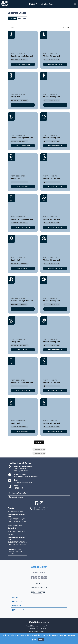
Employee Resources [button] (39, 588)
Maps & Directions (32, 626)
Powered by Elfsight (40, 449)
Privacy (42, 631)
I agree (41, 640)
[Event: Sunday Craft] (23, 91)
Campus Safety (33, 631)
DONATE (16, 597)
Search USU (34, 629)
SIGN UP (17, 606)
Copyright (43, 629)
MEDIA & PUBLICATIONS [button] (39, 592)
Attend (18, 610)
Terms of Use (44, 626)
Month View (22, 18)
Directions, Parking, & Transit (18, 493)
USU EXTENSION (39, 567)
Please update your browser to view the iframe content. (17, 529)
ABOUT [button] (39, 583)
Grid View (12, 18)
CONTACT (17, 602)
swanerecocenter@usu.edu (23, 482)
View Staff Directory (16, 497)
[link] (23, 64)
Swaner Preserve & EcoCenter (41, 4)
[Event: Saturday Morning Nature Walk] (23, 50)
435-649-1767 (19, 488)
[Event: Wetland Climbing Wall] (55, 50)
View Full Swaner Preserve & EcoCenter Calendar (15, 552)
